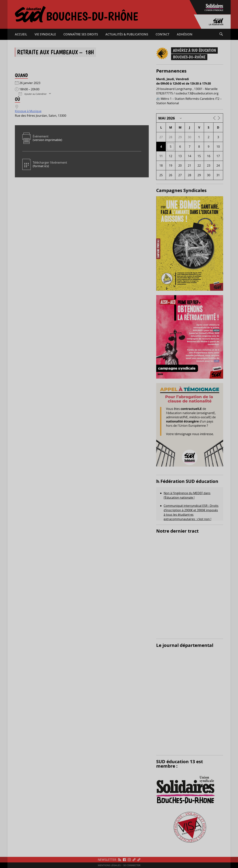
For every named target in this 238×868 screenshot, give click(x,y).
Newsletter (107, 860)
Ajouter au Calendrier (33, 94)
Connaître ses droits (81, 34)
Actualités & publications (127, 34)
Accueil (21, 34)
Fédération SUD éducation (189, 481)
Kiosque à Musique (28, 111)
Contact (163, 34)
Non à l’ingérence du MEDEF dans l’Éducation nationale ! (187, 495)
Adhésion (185, 34)
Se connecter (132, 865)
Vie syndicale (45, 34)
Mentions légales (109, 865)
